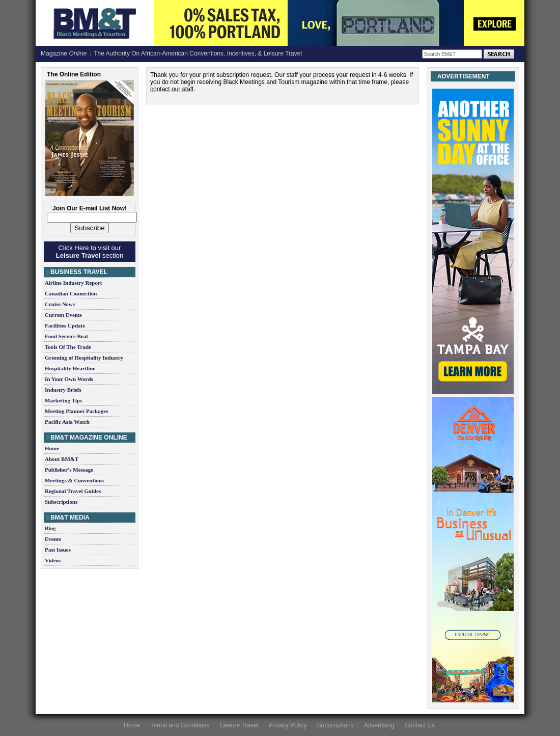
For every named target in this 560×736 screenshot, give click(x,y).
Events (53, 539)
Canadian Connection (71, 293)
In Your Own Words (69, 379)
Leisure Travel (239, 725)
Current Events (63, 315)
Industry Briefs (63, 390)
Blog (50, 528)
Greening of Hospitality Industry (84, 358)
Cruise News (60, 304)
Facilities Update (65, 325)
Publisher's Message (69, 470)
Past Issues (58, 550)
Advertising (379, 725)
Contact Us (420, 725)
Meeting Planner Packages (76, 411)
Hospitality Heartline (70, 368)
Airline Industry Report (73, 283)
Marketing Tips (63, 400)
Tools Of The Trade (68, 347)
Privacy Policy (287, 725)
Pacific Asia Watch (67, 422)
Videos (53, 560)
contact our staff (172, 89)
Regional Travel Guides (73, 491)
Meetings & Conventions (74, 480)
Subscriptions (61, 502)
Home (52, 448)
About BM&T (62, 459)
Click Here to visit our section (90, 252)
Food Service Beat (66, 336)
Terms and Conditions (180, 725)
